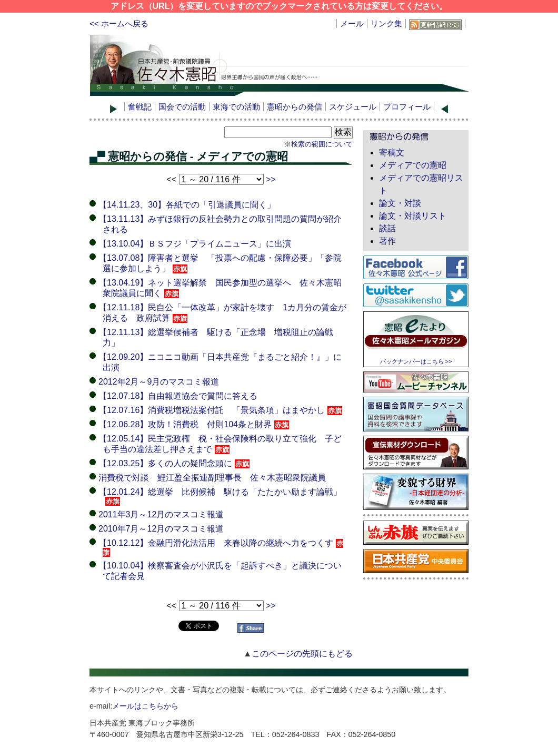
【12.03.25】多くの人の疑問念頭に (174, 463)
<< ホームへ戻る (119, 23)
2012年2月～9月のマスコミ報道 (159, 382)
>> (271, 179)
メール (352, 23)
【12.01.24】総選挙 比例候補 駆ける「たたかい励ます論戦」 (220, 496)
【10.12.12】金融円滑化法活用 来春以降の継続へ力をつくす (221, 547)
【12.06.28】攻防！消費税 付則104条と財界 (194, 424)
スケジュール (353, 107)
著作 (387, 241)
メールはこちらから (145, 706)
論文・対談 (400, 203)
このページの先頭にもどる (302, 654)
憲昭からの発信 (295, 107)
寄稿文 (392, 153)
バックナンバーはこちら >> (416, 361)
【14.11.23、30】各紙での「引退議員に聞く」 (187, 205)
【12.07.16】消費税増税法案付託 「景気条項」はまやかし (220, 410)
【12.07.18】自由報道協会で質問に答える (178, 396)
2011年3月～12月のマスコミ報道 (161, 514)
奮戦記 (140, 107)
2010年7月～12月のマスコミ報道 (161, 529)
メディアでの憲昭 (413, 165)
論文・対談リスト (413, 216)
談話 (387, 228)
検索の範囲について (322, 144)
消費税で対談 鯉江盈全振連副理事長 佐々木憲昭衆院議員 (212, 478)
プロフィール (407, 107)
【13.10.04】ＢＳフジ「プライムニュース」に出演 (195, 244)
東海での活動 (236, 107)
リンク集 (386, 23)
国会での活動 (182, 107)
